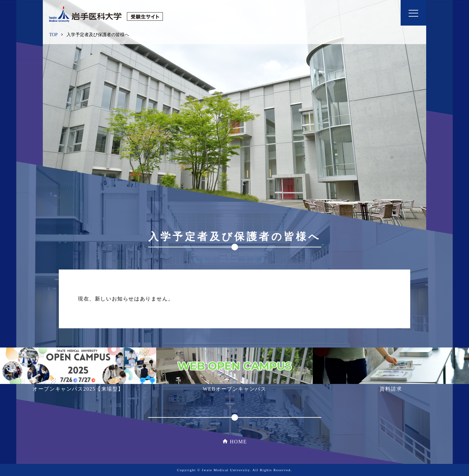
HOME (238, 442)
